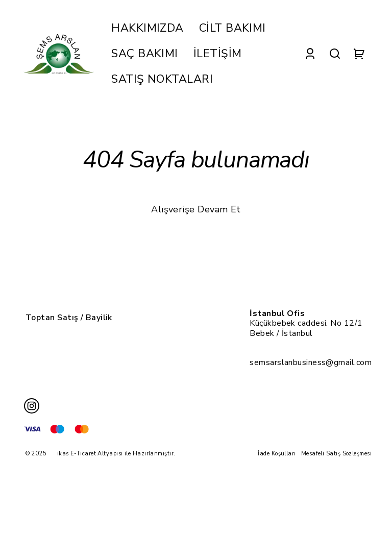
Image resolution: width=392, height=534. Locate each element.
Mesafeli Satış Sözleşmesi (336, 454)
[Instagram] (32, 406)
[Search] (335, 54)
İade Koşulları (277, 454)
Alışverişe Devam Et (196, 209)
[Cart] (359, 54)
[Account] (310, 54)
